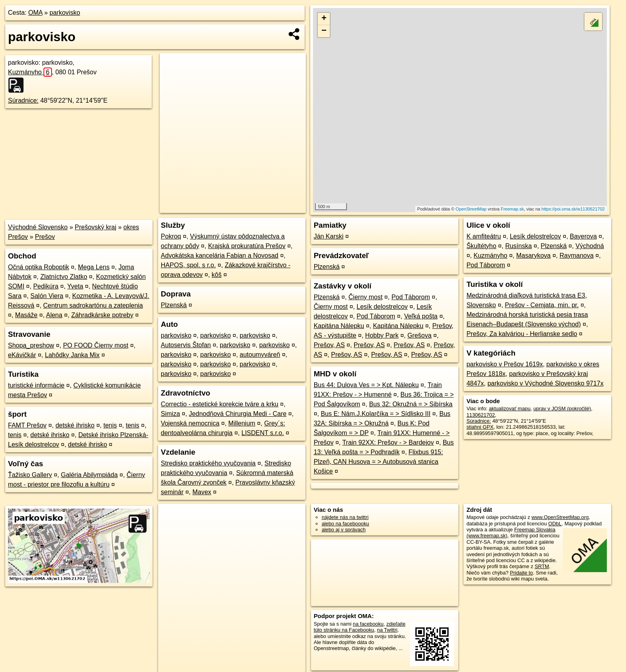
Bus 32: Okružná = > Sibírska (411, 404)
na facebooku (368, 624)
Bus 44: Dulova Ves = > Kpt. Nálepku (366, 385)
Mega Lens (94, 267)
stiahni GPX (480, 427)
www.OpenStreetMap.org (560, 517)
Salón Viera (47, 296)
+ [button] (324, 19)
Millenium (242, 423)
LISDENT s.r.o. (263, 433)
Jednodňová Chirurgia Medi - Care (238, 414)
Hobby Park (382, 335)
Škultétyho (481, 246)
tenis (110, 425)
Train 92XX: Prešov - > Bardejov (388, 442)
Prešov (45, 237)
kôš (217, 275)
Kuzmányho (30, 72)
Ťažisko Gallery (30, 475)
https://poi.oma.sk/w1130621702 (573, 209)
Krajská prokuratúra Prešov (247, 246)
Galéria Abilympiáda (89, 475)
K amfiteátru (483, 236)
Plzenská (174, 305)
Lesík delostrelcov (382, 307)
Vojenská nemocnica (190, 423)
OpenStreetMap (471, 209)
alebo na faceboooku (346, 524)
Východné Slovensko (38, 227)
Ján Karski (329, 236)
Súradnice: (23, 100)
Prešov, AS (329, 345)
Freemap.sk (512, 209)
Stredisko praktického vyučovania (208, 463)
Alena (54, 315)
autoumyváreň (260, 355)
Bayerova (583, 236)
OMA (36, 13)
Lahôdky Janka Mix (72, 355)
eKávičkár (22, 355)
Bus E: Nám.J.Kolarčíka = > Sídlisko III (375, 414)
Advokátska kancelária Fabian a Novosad (220, 255)
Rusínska (518, 246)
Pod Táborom (411, 297)
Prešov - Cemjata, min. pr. (542, 305)
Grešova (419, 335)
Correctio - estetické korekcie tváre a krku (220, 404)
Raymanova (576, 255)
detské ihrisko (75, 425)
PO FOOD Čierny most (96, 345)
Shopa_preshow (31, 345)
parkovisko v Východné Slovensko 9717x (546, 383)
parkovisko (65, 13)
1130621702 (480, 415)
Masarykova (533, 255)
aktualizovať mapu (509, 409)
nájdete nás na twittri (345, 517)
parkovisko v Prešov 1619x (504, 364)
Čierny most (365, 297)
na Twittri (387, 630)
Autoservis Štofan (186, 345)
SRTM (542, 566)
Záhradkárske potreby (102, 315)
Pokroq (171, 236)
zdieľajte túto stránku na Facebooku (360, 627)
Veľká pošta (421, 316)
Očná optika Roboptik (39, 267)
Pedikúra (46, 286)
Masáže (26, 315)
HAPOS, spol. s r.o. (188, 265)
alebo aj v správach (344, 530)
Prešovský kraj (95, 227)
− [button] (324, 31)
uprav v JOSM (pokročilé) (562, 409)
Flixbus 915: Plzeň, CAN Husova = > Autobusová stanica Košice (378, 462)
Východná (590, 246)
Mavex (202, 492)
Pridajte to (521, 573)
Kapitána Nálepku (339, 326)
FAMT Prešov (27, 425)
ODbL (555, 524)
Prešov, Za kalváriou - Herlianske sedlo (522, 334)
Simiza (170, 414)
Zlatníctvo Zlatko (64, 277)
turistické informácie (36, 385)
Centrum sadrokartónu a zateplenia (93, 305)
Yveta (75, 286)
